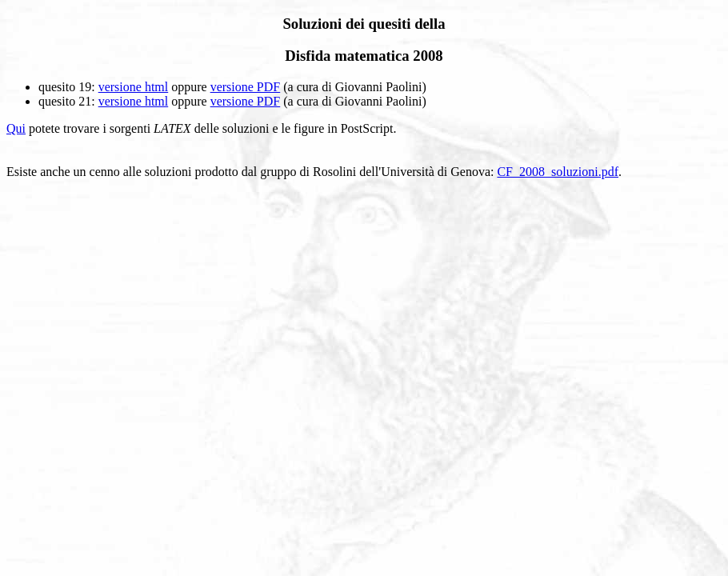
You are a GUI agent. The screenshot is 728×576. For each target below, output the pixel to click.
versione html (134, 87)
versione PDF (246, 87)
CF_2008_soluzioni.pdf (558, 172)
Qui (16, 128)
